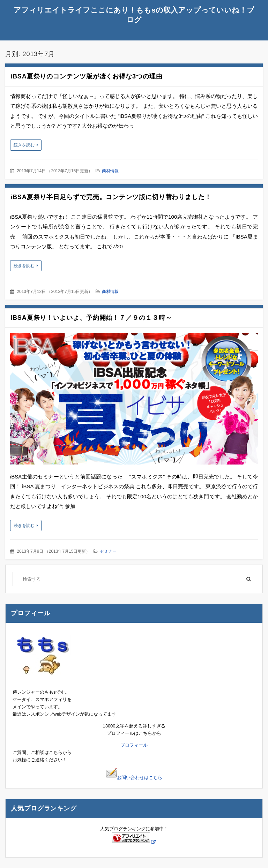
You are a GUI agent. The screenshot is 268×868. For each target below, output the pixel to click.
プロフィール (134, 745)
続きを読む (24, 145)
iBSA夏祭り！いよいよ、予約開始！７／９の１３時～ (91, 318)
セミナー (108, 551)
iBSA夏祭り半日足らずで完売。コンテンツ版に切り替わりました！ (111, 197)
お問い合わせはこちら (134, 778)
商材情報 (110, 171)
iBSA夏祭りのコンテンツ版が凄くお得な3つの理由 (87, 76)
